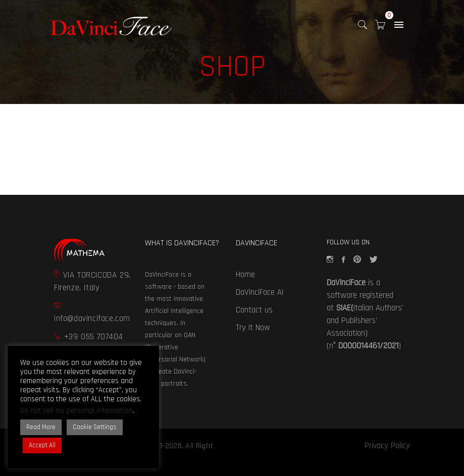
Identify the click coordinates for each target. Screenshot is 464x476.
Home (245, 275)
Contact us (254, 310)
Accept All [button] (42, 445)
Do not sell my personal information (76, 411)
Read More (41, 427)
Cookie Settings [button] (95, 427)
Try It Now (253, 328)
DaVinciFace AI (260, 292)
